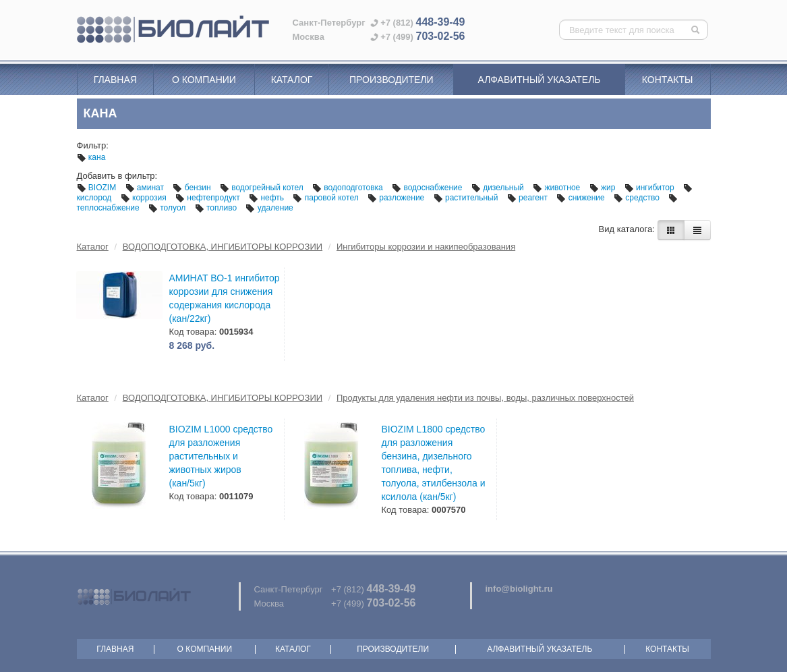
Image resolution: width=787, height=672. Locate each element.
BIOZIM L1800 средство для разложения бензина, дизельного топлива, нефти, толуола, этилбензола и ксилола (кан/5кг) (434, 463)
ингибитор (650, 188)
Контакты (668, 80)
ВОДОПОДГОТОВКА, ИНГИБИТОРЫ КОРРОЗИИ (223, 247)
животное (558, 188)
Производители (391, 80)
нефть (267, 198)
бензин (193, 188)
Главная (115, 80)
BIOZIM (98, 188)
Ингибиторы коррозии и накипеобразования (426, 247)
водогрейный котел (263, 188)
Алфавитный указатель (540, 80)
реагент (529, 198)
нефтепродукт (209, 198)
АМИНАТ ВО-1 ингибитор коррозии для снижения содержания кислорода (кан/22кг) (225, 298)
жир (604, 188)
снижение (582, 198)
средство (638, 198)
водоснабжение (428, 188)
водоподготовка (349, 188)
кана (91, 157)
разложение (397, 198)
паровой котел (327, 198)
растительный (467, 198)
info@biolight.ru (519, 589)
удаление (269, 208)
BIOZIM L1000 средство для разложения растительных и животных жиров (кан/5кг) (221, 456)
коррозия (145, 198)
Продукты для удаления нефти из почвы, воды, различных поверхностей (485, 398)
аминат (146, 188)
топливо (217, 208)
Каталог (292, 80)
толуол (168, 208)
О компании (204, 80)
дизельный (499, 188)
